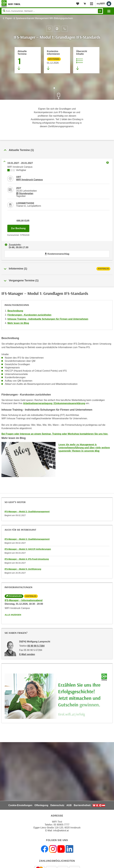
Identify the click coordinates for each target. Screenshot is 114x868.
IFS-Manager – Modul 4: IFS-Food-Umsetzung (27, 559)
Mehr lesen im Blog (18, 323)
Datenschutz (57, 805)
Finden (100, 11)
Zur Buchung (20, 228)
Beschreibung (15, 311)
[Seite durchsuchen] (52, 11)
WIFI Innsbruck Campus (29, 180)
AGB (69, 805)
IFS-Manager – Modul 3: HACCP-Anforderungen (28, 549)
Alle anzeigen (13, 615)
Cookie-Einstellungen (20, 805)
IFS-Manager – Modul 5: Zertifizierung (23, 569)
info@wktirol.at (61, 831)
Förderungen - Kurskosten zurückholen (29, 315)
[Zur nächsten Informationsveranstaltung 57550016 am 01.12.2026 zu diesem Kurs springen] (57, 60)
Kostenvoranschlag (57, 254)
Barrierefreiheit (82, 805)
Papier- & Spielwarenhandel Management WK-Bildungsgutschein (39, 18)
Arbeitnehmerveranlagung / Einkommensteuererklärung (54, 403)
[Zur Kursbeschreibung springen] (86, 60)
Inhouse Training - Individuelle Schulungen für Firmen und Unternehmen (48, 319)
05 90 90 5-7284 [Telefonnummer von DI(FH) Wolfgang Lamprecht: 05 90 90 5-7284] (36, 646)
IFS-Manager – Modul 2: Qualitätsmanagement (27, 512)
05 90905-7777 (61, 825)
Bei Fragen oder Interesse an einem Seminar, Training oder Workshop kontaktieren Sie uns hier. (55, 434)
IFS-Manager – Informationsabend (24, 600)
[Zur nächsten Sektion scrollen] (57, 94)
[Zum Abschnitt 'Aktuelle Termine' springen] (28, 60)
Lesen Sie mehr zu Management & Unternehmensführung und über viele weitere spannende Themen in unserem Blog (84, 448)
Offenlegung (41, 805)
